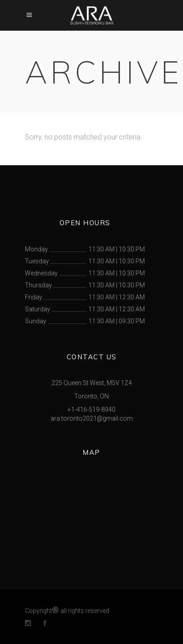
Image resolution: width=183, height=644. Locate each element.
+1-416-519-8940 (91, 409)
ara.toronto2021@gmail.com (92, 418)
